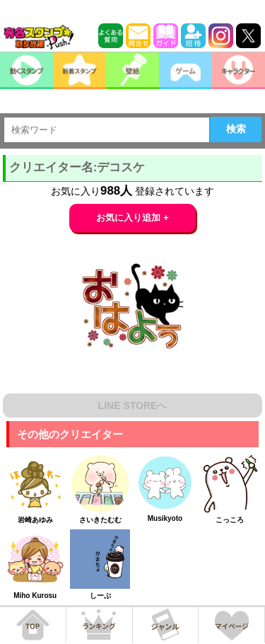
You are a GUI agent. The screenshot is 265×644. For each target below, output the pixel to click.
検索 (236, 129)
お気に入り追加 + (132, 218)
